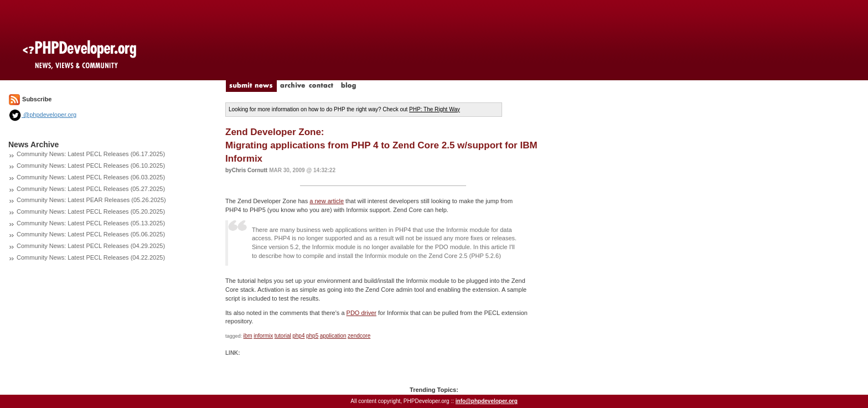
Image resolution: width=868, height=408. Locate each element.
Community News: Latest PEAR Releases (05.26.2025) (91, 200)
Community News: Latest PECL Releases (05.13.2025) (91, 223)
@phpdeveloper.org (42, 115)
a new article (327, 201)
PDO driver (361, 313)
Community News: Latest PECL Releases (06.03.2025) (91, 177)
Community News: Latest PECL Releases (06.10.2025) (91, 166)
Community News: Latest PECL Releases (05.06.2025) (91, 234)
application (333, 336)
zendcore (359, 336)
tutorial (283, 336)
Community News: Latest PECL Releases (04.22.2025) (91, 257)
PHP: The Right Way (435, 109)
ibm (248, 336)
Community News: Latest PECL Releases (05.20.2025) (91, 211)
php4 (298, 336)
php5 (312, 336)
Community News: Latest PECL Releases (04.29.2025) (91, 246)
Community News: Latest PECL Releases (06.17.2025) (91, 154)
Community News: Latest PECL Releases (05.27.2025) (91, 189)
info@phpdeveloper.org (487, 401)
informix (263, 336)
